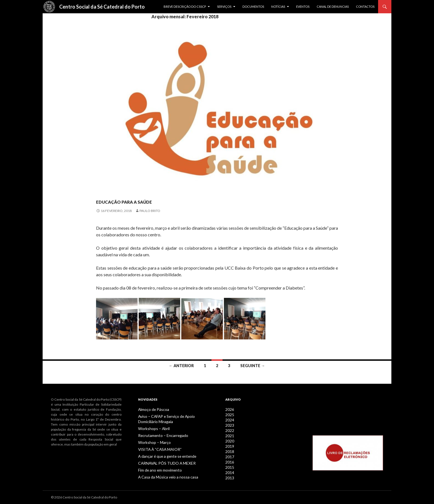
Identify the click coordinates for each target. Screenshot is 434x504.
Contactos (365, 7)
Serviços (224, 7)
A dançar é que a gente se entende (163, 454)
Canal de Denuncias (333, 7)
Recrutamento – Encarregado (160, 434)
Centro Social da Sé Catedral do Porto (102, 7)
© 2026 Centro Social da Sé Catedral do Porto (84, 497)
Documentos (253, 7)
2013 (229, 474)
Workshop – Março (152, 441)
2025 (229, 414)
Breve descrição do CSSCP (185, 7)
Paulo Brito (150, 211)
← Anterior (181, 366)
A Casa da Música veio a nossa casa (164, 474)
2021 (229, 434)
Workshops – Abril (152, 428)
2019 (229, 444)
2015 (229, 464)
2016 (229, 459)
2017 (229, 454)
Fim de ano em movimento (158, 468)
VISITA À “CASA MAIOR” (156, 448)
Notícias (278, 7)
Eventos (303, 7)
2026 (229, 409)
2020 (229, 439)
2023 (229, 424)
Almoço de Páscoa (152, 409)
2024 (229, 419)
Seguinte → (253, 366)
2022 (229, 429)
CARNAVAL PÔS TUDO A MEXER (162, 461)
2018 (229, 449)
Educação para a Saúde (152, 200)
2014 (229, 469)
